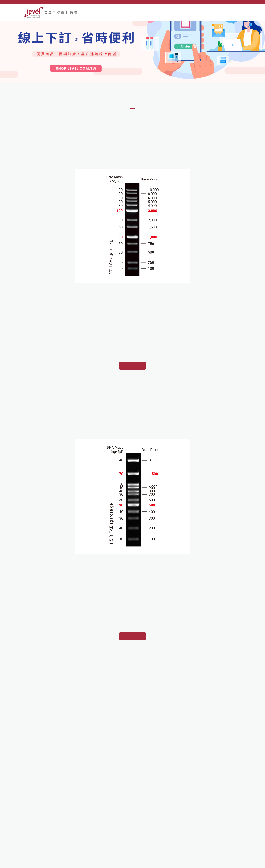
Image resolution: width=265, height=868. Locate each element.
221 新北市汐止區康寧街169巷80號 (54, 819)
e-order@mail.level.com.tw (48, 837)
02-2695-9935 (40, 825)
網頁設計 (224, 863)
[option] (132, 63)
